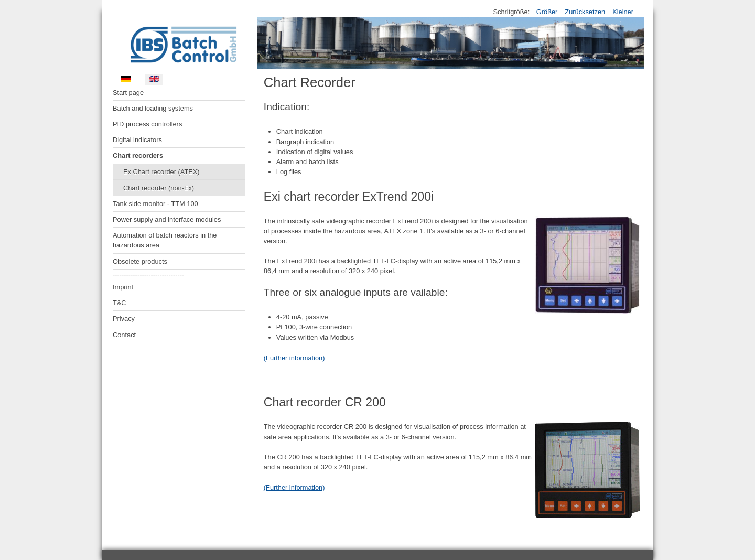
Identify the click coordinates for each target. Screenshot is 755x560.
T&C (120, 303)
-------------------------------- (148, 274)
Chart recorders (138, 155)
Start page (128, 93)
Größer (547, 12)
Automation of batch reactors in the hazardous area (165, 240)
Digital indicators (137, 140)
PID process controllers (147, 124)
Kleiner (623, 12)
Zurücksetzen (585, 12)
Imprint (123, 287)
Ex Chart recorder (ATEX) (161, 172)
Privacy (124, 319)
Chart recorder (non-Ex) (159, 188)
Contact (124, 335)
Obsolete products (140, 261)
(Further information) (294, 358)
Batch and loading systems (153, 108)
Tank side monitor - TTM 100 (155, 204)
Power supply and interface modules (167, 219)
